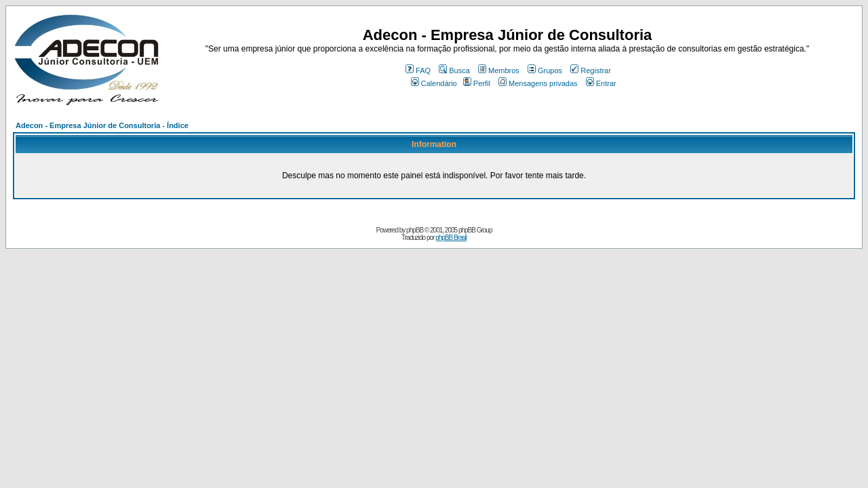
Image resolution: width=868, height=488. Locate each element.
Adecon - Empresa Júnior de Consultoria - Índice (102, 125)
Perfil (477, 83)
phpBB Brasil (451, 238)
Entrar (601, 83)
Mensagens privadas (538, 83)
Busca (454, 70)
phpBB (415, 230)
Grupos (545, 70)
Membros (499, 70)
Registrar (591, 70)
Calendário (434, 83)
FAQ (418, 70)
